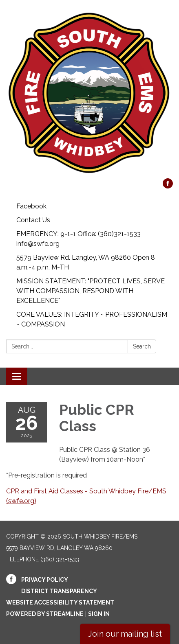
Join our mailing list (125, 634)
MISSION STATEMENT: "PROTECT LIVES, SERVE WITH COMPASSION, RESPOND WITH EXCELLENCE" (91, 291)
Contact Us (33, 220)
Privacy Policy (45, 580)
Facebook (31, 206)
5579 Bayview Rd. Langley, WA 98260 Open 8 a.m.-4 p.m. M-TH (86, 262)
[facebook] (168, 186)
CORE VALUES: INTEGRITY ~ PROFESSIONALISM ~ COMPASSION (92, 319)
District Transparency (59, 591)
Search (142, 346)
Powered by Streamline (45, 614)
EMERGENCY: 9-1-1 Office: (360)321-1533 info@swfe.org (78, 239)
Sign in (99, 614)
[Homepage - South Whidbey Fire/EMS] (89, 93)
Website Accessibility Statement (60, 602)
